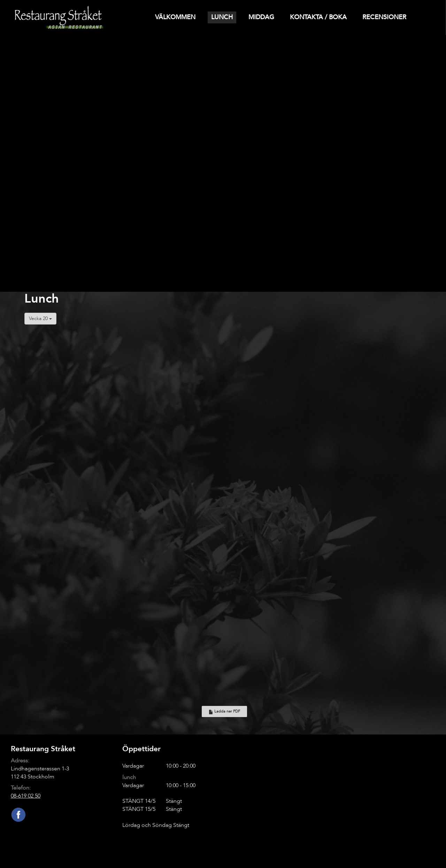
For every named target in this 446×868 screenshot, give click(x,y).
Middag (261, 17)
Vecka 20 (40, 318)
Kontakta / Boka (318, 17)
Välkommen (175, 17)
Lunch (222, 17)
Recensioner (384, 17)
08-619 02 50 (26, 796)
